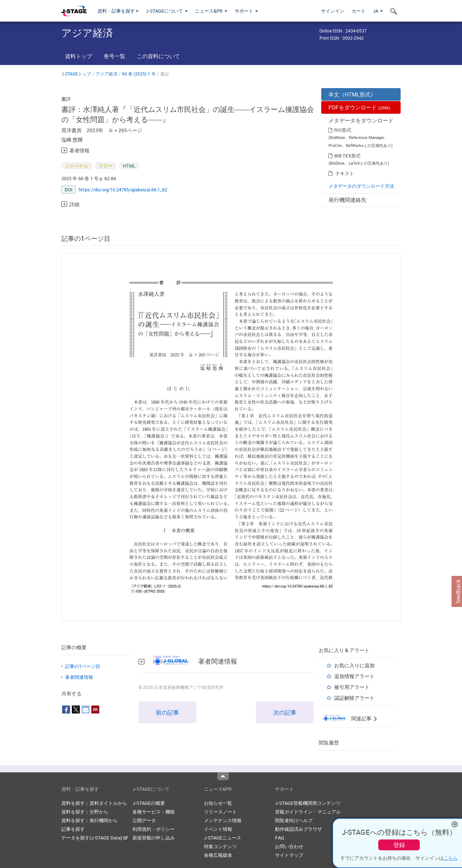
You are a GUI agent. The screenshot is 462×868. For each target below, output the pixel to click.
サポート (246, 11)
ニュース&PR (211, 11)
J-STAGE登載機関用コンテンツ (308, 803)
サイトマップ (289, 855)
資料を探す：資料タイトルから (94, 803)
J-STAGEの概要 (149, 803)
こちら (451, 858)
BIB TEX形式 (347, 156)
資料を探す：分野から (85, 812)
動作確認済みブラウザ (298, 829)
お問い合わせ (289, 846)
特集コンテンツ (220, 846)
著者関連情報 (79, 677)
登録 (399, 845)
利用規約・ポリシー (154, 829)
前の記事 (167, 712)
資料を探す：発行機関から (90, 820)
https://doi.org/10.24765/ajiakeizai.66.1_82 (123, 190)
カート (359, 11)
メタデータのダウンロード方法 (361, 186)
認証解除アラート (354, 698)
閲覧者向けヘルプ (294, 820)
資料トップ (79, 56)
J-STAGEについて (167, 11)
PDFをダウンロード (359, 107)
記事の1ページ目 (83, 666)
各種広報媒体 (218, 855)
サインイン (333, 11)
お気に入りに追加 (354, 665)
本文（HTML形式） (352, 94)
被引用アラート (352, 687)
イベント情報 (218, 829)
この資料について (158, 56)
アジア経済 (106, 74)
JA (378, 11)
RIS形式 (343, 130)
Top (223, 776)
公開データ (144, 820)
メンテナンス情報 (223, 820)
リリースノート (220, 812)
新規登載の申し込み (154, 838)
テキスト (345, 173)
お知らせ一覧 (218, 803)
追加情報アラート (354, 676)
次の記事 (285, 712)
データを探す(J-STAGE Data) (95, 838)
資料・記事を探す (118, 11)
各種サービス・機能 (154, 812)
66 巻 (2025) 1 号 (139, 74)
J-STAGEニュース (223, 838)
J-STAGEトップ (76, 74)
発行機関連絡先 (347, 200)
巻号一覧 (114, 56)
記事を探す (73, 829)
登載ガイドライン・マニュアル (308, 812)
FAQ (280, 838)
